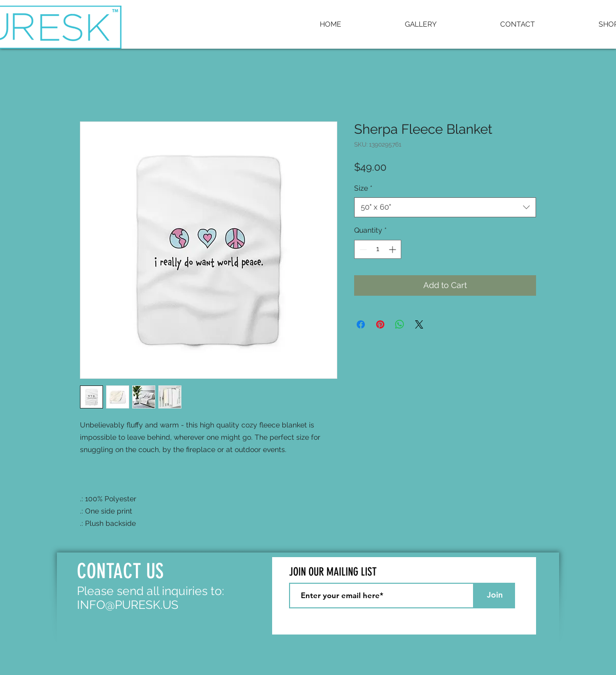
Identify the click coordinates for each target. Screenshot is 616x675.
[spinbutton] (378, 249)
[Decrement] (362, 249)
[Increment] (393, 249)
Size (363, 188)
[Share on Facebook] (361, 324)
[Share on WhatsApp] (400, 324)
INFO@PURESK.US (128, 605)
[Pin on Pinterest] (380, 324)
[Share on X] (419, 324)
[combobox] (445, 207)
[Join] (495, 596)
